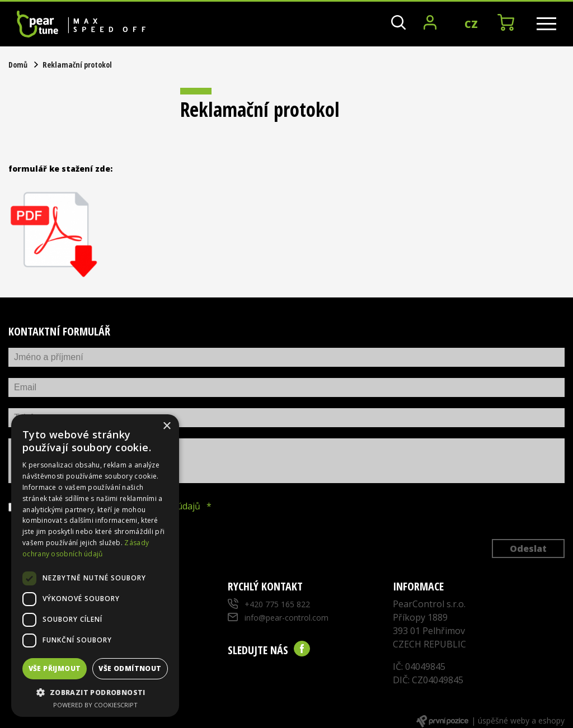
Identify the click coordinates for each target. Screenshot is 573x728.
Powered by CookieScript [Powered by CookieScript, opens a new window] (95, 705)
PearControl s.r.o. (429, 604)
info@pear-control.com (286, 618)
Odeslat (528, 549)
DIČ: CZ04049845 (428, 680)
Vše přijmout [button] (55, 668)
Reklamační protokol (77, 65)
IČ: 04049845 (419, 666)
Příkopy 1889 (420, 617)
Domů (18, 65)
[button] (95, 692)
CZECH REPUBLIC (429, 644)
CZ (471, 24)
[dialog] (95, 566)
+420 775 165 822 (277, 604)
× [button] (166, 426)
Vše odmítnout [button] (130, 668)
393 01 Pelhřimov (429, 631)
